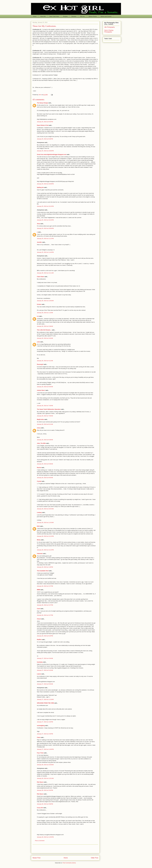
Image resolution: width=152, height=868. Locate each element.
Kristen (39, 304)
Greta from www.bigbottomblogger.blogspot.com (52, 154)
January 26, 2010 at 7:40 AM (45, 406)
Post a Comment (40, 841)
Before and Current (106, 16)
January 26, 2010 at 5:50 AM (45, 387)
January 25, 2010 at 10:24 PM (45, 220)
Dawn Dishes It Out (43, 125)
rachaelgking (41, 726)
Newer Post (36, 858)
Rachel (39, 468)
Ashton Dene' (41, 390)
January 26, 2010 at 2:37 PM (45, 586)
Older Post (95, 858)
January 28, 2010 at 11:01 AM (45, 778)
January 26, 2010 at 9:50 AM (45, 478)
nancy (39, 428)
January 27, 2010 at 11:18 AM (45, 699)
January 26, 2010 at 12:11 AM (45, 273)
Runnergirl (40, 364)
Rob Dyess (40, 782)
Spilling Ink (40, 187)
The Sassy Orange (42, 103)
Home (35, 16)
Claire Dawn (41, 277)
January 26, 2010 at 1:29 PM (45, 567)
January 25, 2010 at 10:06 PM (45, 151)
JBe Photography (109, 27)
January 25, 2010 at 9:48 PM (45, 139)
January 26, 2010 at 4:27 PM (45, 615)
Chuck (39, 619)
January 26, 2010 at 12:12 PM (45, 536)
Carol (39, 609)
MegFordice (40, 419)
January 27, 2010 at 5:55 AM (45, 684)
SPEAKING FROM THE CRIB (45, 703)
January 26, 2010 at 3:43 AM (45, 338)
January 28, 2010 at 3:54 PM (45, 790)
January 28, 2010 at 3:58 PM (45, 804)
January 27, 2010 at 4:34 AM (45, 658)
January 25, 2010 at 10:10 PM (45, 206)
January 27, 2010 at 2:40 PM (45, 734)
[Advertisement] (65, 849)
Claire (39, 737)
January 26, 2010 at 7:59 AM (45, 416)
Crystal (39, 481)
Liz (38, 316)
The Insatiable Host (43, 571)
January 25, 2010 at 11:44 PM (45, 252)
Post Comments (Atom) (69, 863)
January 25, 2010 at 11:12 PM (45, 239)
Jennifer (39, 242)
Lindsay (39, 512)
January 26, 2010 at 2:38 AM (45, 326)
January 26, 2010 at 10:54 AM (45, 509)
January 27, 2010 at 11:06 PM (45, 749)
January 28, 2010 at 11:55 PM (45, 837)
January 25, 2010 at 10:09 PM (45, 184)
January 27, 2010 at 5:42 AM (45, 670)
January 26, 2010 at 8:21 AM (45, 424)
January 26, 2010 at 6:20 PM (45, 636)
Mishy (39, 540)
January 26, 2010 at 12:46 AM (45, 301)
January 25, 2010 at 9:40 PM (45, 122)
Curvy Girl (40, 808)
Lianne (39, 674)
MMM (39, 590)
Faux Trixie (40, 753)
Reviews (74, 16)
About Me (43, 16)
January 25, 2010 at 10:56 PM (45, 228)
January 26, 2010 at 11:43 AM (45, 523)
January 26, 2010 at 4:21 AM (45, 361)
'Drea (38, 224)
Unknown (40, 554)
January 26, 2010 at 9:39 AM (45, 440)
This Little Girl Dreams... (44, 330)
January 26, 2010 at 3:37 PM (45, 605)
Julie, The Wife (41, 443)
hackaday (40, 662)
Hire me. (83, 16)
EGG (38, 526)
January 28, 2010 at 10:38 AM (45, 765)
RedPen (39, 640)
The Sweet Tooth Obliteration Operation (49, 409)
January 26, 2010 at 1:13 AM (45, 313)
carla (38, 342)
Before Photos (93, 16)
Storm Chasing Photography (109, 31)
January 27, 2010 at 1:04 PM (45, 722)
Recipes (65, 16)
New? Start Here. (54, 16)
